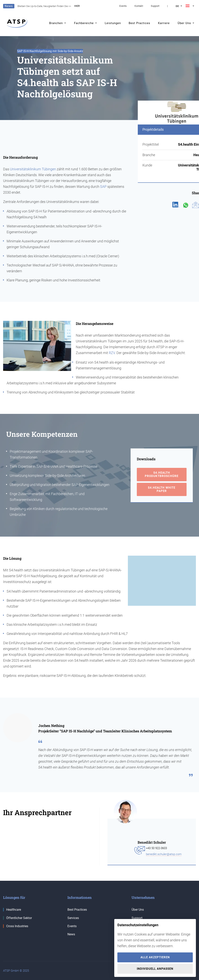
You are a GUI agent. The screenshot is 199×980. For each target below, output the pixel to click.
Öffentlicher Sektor (17, 918)
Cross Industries (16, 926)
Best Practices (139, 23)
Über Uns (138, 910)
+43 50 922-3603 (156, 848)
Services (73, 918)
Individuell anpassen (155, 969)
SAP (103, 187)
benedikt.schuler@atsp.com (164, 854)
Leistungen (113, 23)
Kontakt (139, 6)
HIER (77, 6)
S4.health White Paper (162, 489)
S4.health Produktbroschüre (162, 474)
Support (155, 6)
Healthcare (12, 910)
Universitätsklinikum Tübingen (33, 169)
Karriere (164, 23)
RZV (112, 353)
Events (123, 6)
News (71, 934)
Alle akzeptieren (155, 957)
